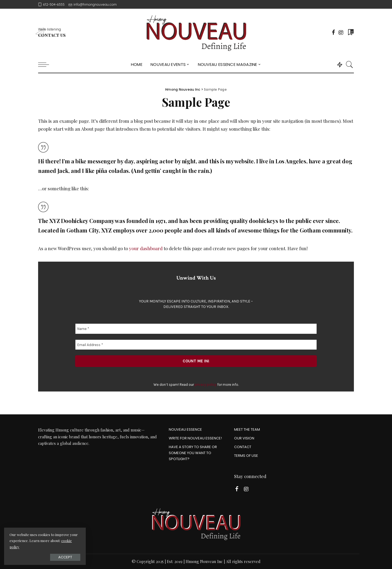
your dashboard (146, 248)
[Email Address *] (196, 345)
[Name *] (196, 329)
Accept (65, 557)
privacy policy (206, 385)
